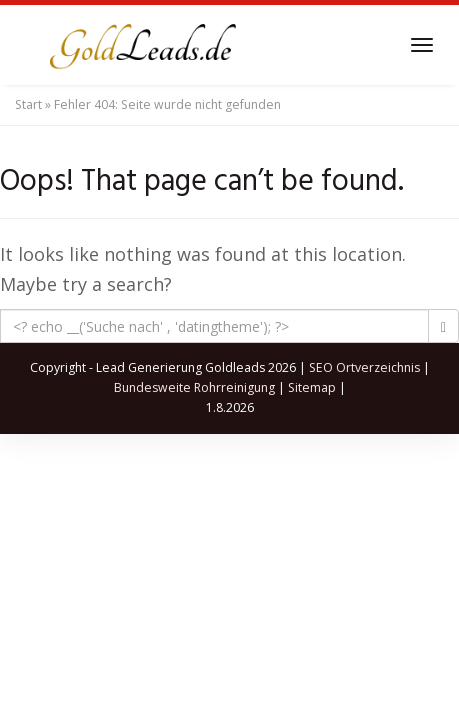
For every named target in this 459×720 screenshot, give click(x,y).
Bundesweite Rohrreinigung (194, 387)
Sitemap (312, 387)
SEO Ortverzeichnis (364, 367)
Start (28, 104)
